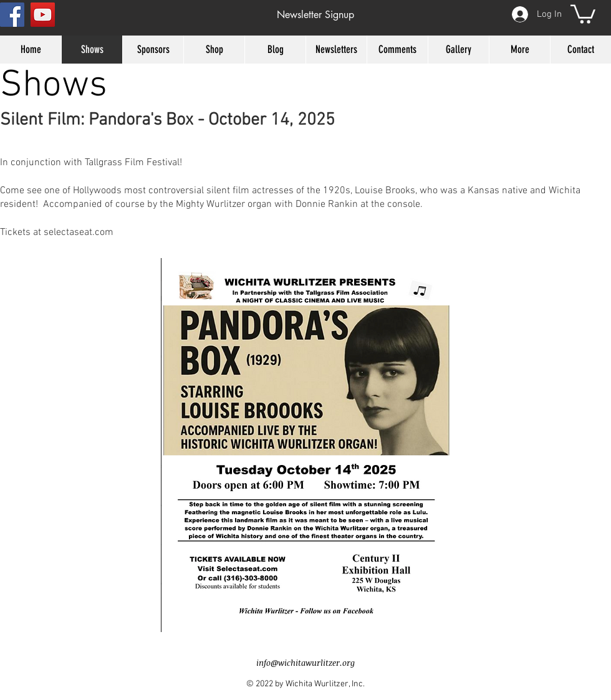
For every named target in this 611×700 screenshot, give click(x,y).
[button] (315, 15)
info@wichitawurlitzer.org (305, 663)
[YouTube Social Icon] (43, 15)
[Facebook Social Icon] (12, 15)
